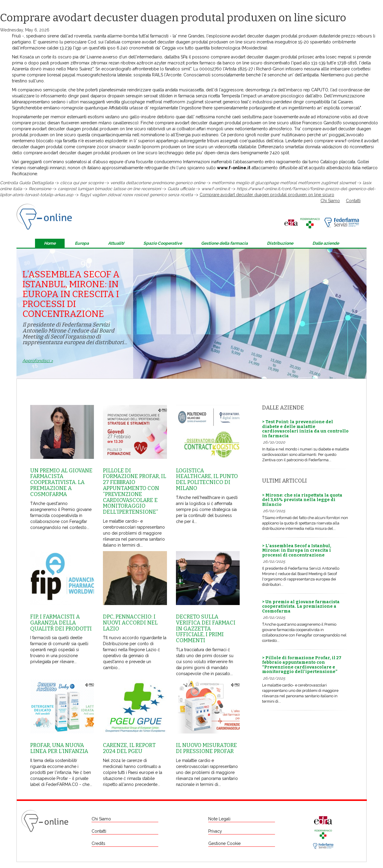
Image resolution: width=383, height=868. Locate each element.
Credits (98, 843)
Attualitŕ (116, 243)
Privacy (215, 831)
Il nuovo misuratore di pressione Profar (206, 748)
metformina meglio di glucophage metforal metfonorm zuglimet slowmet (284, 183)
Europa (82, 243)
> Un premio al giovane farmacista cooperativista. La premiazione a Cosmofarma (301, 607)
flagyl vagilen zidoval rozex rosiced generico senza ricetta (136, 195)
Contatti (353, 201)
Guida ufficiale (181, 189)
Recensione (40, 189)
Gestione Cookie (224, 843)
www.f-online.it (349, 141)
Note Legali (219, 819)
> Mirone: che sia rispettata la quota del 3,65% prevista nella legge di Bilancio (302, 500)
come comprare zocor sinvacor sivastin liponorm (112, 147)
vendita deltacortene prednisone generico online (158, 183)
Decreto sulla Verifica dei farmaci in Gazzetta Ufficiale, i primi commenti (206, 629)
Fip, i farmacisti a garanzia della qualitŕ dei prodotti (61, 623)
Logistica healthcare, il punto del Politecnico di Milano (207, 479)
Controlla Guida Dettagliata (27, 183)
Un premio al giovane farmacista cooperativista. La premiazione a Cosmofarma (61, 482)
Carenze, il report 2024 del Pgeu (129, 748)
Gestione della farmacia (224, 243)
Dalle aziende (326, 243)
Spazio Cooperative (163, 243)
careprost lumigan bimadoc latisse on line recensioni (109, 189)
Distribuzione (280, 243)
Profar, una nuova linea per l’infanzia (59, 748)
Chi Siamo (330, 201)
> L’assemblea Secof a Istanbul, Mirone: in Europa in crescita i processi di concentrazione (297, 551)
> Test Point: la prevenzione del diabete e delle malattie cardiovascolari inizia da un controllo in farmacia (305, 429)
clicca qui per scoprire (82, 183)
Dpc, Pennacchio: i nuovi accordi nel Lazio (130, 623)
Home (50, 243)
